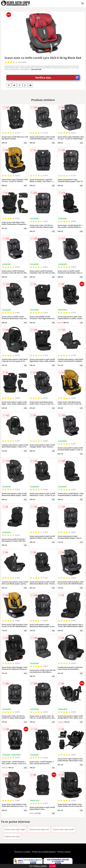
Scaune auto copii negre (15, 829)
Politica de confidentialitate (44, 852)
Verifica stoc (57, 78)
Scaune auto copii (12, 836)
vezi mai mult (36, 69)
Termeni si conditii (22, 852)
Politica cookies (64, 852)
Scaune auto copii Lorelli (63, 829)
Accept (53, 866)
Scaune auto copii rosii (39, 829)
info (25, 143)
